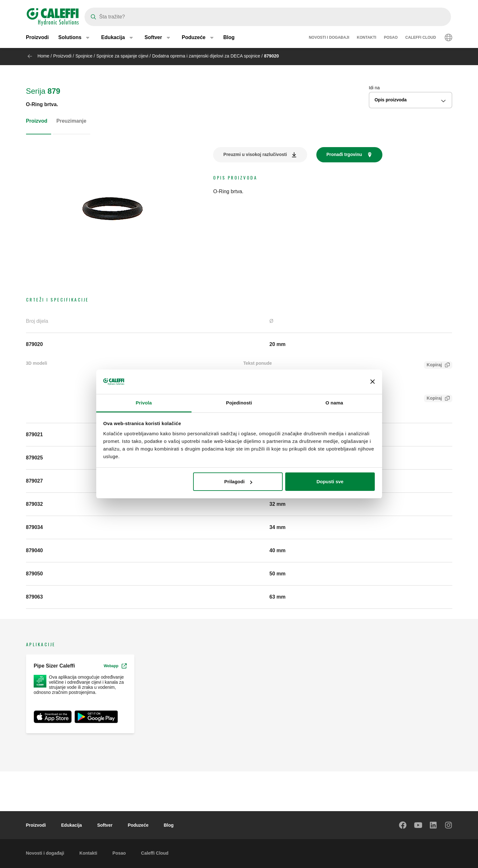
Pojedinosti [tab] (239, 403)
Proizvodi (37, 38)
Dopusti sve (330, 481)
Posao (391, 38)
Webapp (115, 666)
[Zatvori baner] (373, 382)
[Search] (268, 17)
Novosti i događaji (329, 38)
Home (43, 56)
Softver (105, 825)
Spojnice (84, 56)
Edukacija (72, 825)
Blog (229, 38)
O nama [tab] (334, 403)
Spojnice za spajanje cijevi (122, 56)
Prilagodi (238, 481)
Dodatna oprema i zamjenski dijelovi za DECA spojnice (206, 56)
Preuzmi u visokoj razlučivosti (255, 154)
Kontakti (367, 38)
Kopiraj (433, 366)
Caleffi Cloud (421, 38)
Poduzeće (138, 825)
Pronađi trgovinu (344, 154)
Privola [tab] (144, 403)
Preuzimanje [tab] (71, 121)
